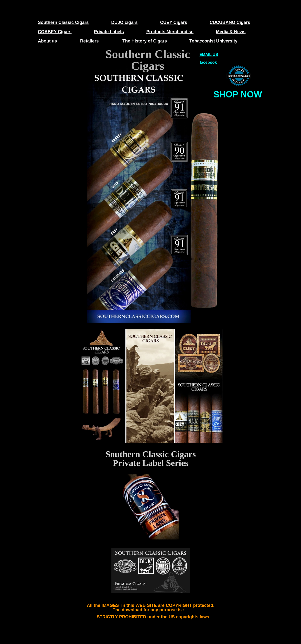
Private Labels (109, 32)
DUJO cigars (124, 22)
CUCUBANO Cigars (230, 22)
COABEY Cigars (55, 32)
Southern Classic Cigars (63, 22)
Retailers (89, 41)
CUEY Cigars (174, 22)
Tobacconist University (213, 41)
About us (47, 41)
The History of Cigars (145, 41)
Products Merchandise (170, 32)
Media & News (231, 32)
